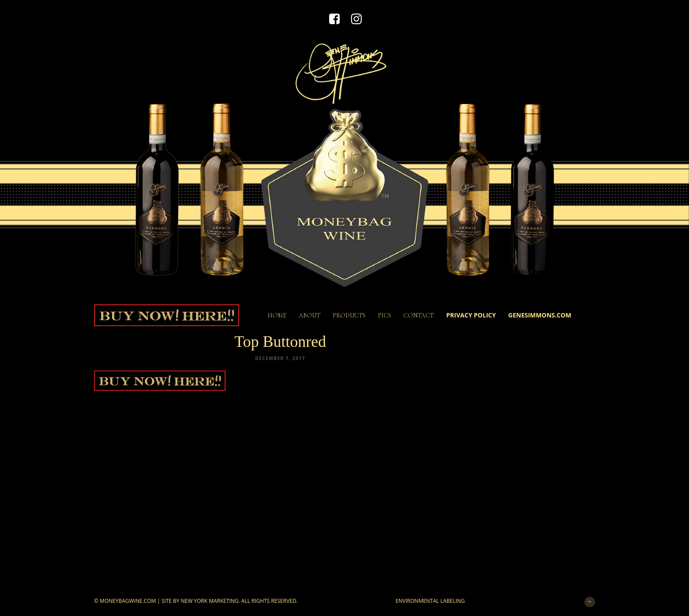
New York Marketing (209, 601)
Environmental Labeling (430, 601)
